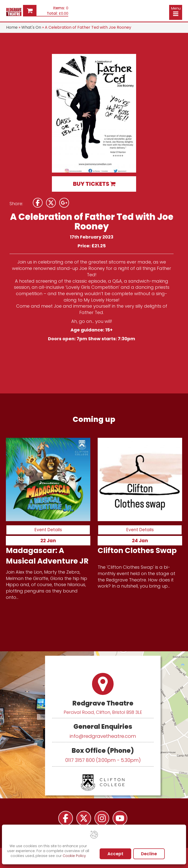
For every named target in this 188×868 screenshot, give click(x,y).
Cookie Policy (74, 856)
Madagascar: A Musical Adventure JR (47, 556)
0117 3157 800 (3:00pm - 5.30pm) (103, 760)
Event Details (48, 530)
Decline (149, 854)
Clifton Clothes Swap (137, 550)
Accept (115, 854)
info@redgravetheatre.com (103, 736)
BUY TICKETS (94, 184)
